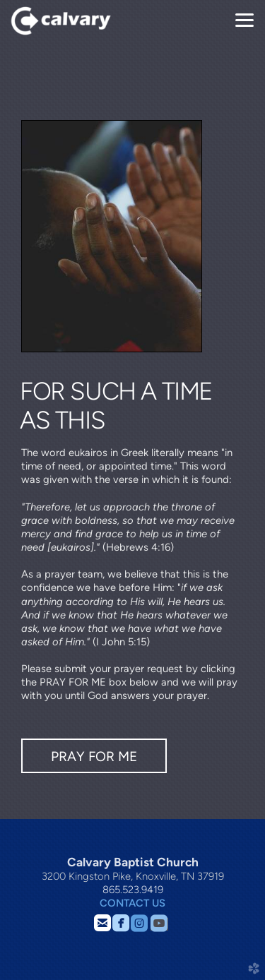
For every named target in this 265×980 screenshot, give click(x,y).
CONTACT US (132, 903)
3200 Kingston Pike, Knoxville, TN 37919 (133, 876)
